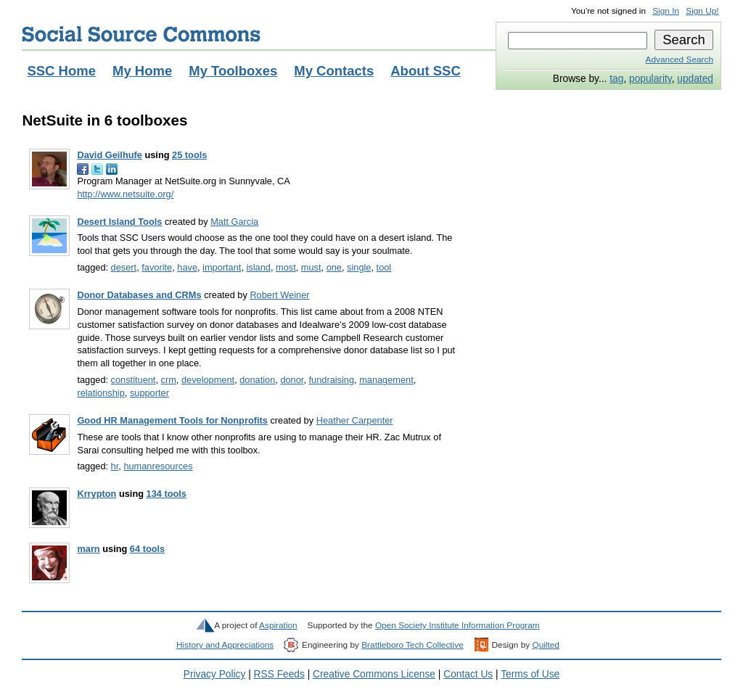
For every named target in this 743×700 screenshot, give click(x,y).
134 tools (167, 494)
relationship (100, 393)
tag (616, 79)
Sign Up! (702, 11)
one (334, 267)
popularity (650, 79)
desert (124, 267)
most (286, 267)
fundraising (332, 380)
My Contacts (334, 71)
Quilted (545, 645)
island (259, 267)
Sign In (666, 11)
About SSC (426, 71)
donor (292, 380)
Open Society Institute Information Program (457, 625)
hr (115, 466)
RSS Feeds (279, 674)
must (311, 267)
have (187, 267)
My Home (142, 71)
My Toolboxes (233, 71)
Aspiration (278, 625)
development (208, 380)
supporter (149, 393)
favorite (157, 267)
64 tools (147, 549)
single (359, 267)
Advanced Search (680, 59)
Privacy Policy (215, 674)
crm (169, 380)
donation (257, 380)
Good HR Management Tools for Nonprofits (172, 420)
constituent (134, 380)
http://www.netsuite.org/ (125, 194)
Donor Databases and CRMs (139, 295)
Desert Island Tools (119, 222)
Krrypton (97, 494)
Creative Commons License (374, 674)
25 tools (189, 155)
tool (384, 267)
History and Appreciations (225, 645)
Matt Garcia (234, 222)
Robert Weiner (279, 295)
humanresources (158, 466)
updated (695, 79)
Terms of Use (530, 674)
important (222, 267)
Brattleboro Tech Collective (412, 645)
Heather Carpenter (355, 420)
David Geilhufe (110, 155)
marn (88, 549)
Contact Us (468, 674)
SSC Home (61, 71)
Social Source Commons (141, 34)
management (386, 380)
